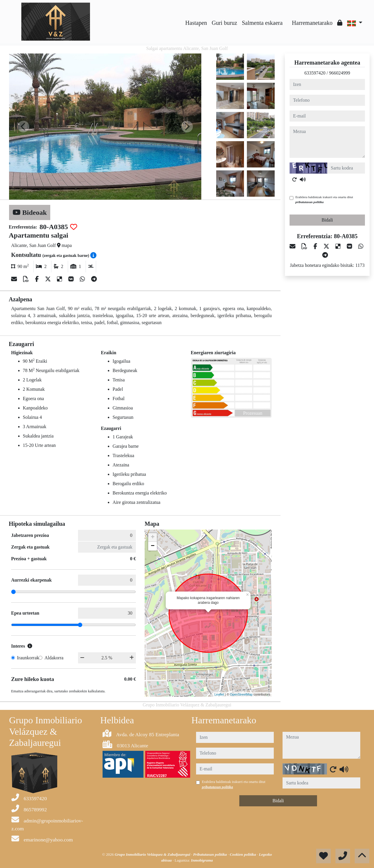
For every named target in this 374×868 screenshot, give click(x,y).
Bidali (327, 220)
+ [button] (153, 537)
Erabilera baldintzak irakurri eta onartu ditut (324, 199)
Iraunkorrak (28, 658)
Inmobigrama (202, 860)
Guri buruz (225, 23)
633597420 (315, 73)
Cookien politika (243, 854)
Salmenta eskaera (262, 23)
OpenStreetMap (241, 694)
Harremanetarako (312, 23)
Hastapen (196, 23)
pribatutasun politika (310, 202)
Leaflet (219, 694)
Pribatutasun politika (211, 854)
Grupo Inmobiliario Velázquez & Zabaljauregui (153, 854)
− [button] (153, 546)
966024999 (340, 73)
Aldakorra (54, 658)
